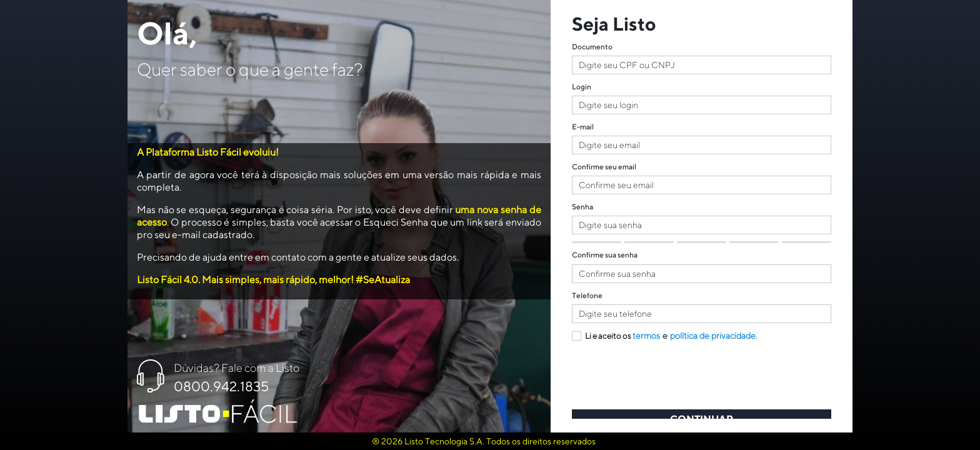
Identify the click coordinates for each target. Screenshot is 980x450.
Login (582, 87)
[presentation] (667, 379)
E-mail (583, 127)
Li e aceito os (602, 336)
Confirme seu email (604, 167)
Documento (592, 47)
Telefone (587, 295)
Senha (582, 207)
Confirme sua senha (605, 255)
